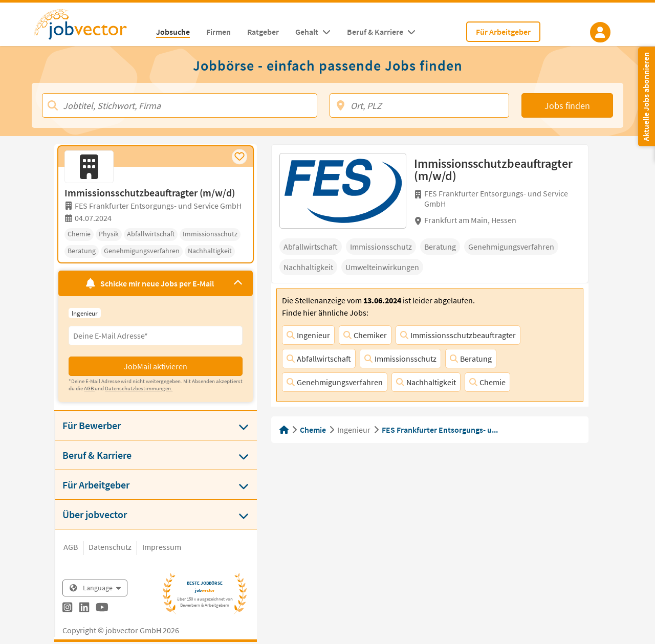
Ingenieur (308, 335)
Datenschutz (110, 547)
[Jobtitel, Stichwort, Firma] (180, 105)
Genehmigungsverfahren (335, 382)
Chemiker (365, 335)
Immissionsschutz (400, 359)
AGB (71, 547)
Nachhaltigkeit (426, 382)
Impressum (162, 547)
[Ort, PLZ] (419, 105)
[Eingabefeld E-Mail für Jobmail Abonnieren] (156, 336)
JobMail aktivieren (156, 366)
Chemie (487, 382)
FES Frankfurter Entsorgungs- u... (440, 430)
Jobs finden (567, 106)
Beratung (471, 359)
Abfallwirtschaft (319, 359)
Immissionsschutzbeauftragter (458, 335)
